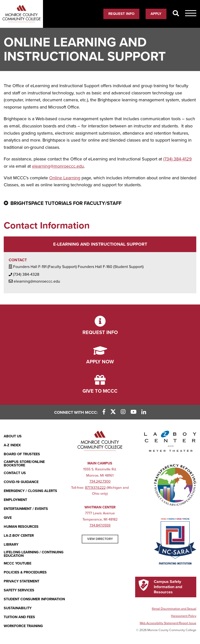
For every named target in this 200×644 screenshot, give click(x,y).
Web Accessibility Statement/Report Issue (168, 623)
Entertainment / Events (26, 509)
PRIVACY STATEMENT (21, 581)
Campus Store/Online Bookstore (24, 464)
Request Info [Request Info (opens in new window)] (121, 14)
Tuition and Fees (19, 617)
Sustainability (18, 608)
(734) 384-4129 (178, 159)
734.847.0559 (100, 525)
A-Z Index (12, 445)
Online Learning (65, 178)
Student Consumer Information (34, 599)
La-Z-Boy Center (19, 536)
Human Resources (21, 527)
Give (8, 518)
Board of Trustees (22, 454)
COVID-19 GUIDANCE (21, 482)
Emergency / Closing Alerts (30, 491)
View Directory (100, 539)
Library (11, 545)
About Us (13, 436)
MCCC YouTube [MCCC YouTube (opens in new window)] (18, 563)
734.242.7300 (100, 481)
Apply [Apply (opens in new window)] (156, 14)
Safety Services (19, 590)
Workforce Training (23, 626)
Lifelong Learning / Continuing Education (34, 554)
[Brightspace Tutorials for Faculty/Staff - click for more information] (100, 204)
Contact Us (15, 473)
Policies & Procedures (25, 572)
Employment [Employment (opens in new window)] (15, 500)
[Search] (176, 14)
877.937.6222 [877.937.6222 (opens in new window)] (95, 488)
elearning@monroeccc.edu (58, 166)
